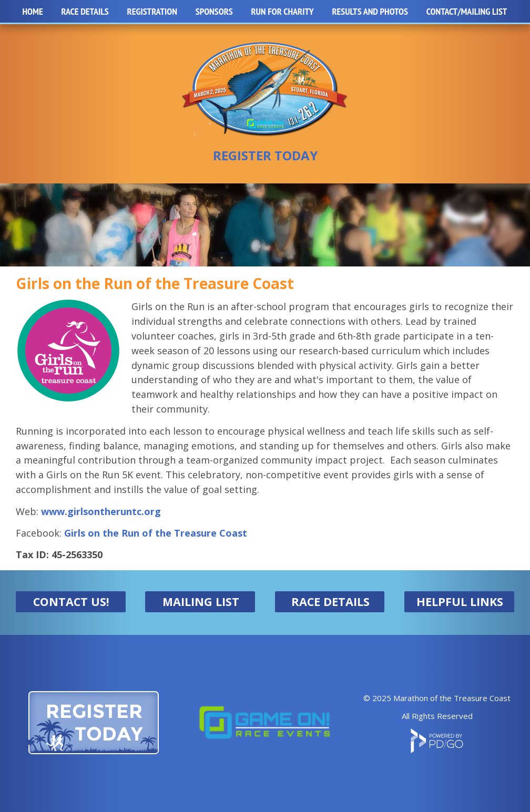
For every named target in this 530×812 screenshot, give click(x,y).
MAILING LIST (201, 602)
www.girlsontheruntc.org (101, 511)
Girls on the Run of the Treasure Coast (156, 533)
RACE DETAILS (330, 602)
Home (32, 11)
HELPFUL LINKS (460, 602)
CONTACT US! (71, 602)
